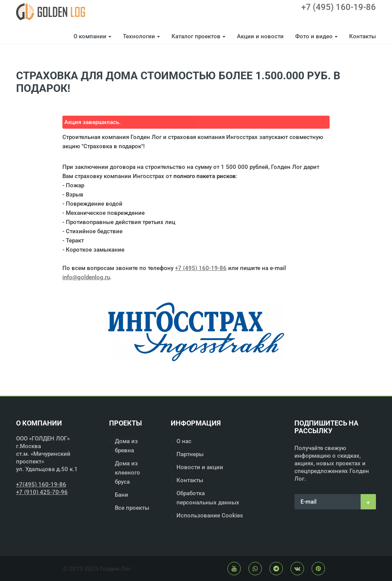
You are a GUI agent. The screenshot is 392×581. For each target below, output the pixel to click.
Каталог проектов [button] (198, 36)
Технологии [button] (141, 36)
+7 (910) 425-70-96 (42, 492)
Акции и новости (260, 36)
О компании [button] (92, 36)
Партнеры (190, 454)
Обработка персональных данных (208, 498)
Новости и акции (200, 467)
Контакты (363, 36)
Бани (122, 495)
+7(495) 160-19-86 (41, 484)
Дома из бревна (126, 446)
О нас (184, 441)
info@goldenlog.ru (86, 277)
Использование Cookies (210, 516)
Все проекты (132, 508)
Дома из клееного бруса (127, 473)
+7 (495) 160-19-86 (339, 7)
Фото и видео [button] (316, 36)
